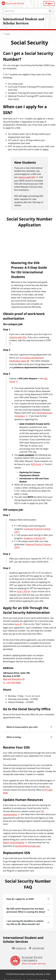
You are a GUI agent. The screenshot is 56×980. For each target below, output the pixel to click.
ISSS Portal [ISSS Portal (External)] (36, 464)
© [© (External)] (7, 974)
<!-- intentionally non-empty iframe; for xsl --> (30, 241)
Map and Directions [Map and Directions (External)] (12, 679)
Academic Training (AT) (35, 538)
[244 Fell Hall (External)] (36, 948)
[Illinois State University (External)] (13, 3)
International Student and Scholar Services (24, 21)
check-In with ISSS (18, 337)
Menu (50, 3)
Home (8, 34)
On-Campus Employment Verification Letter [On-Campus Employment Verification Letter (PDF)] (27, 359)
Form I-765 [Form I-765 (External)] (22, 591)
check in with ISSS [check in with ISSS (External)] (27, 177)
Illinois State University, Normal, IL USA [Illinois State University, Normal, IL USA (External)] (32, 974)
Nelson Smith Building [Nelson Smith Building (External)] (14, 842)
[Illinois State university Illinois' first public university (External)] (28, 961)
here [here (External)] (17, 624)
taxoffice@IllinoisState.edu (28, 846)
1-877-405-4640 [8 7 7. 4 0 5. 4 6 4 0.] (13, 683)
